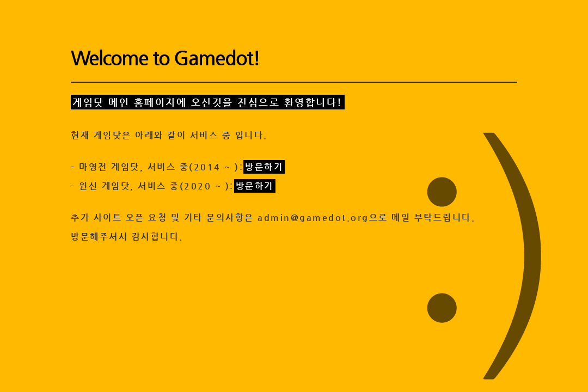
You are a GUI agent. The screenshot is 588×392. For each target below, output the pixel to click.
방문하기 (264, 167)
